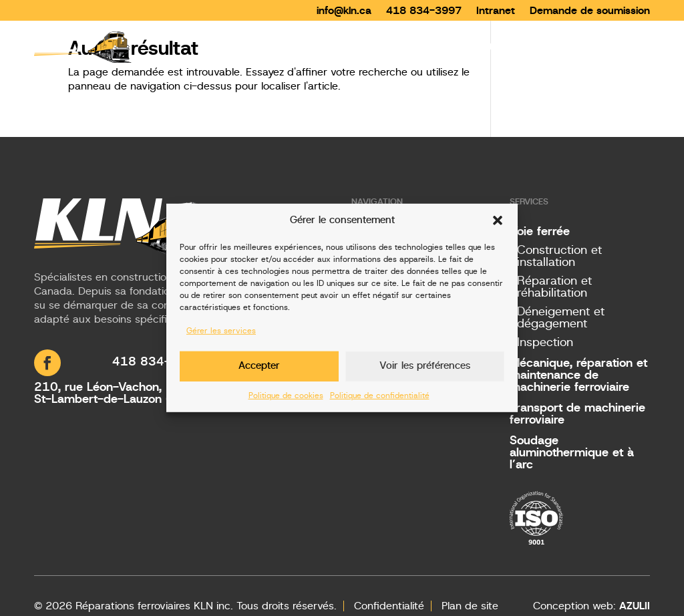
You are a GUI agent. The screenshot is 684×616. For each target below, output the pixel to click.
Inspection (545, 343)
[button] (498, 220)
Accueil (362, 45)
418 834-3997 (424, 10)
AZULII (635, 606)
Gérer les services (221, 331)
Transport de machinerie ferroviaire (577, 414)
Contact (628, 45)
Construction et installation (559, 257)
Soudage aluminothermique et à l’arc (572, 453)
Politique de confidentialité (380, 395)
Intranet (496, 10)
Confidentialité (389, 606)
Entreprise (499, 45)
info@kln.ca (344, 10)
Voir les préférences (425, 366)
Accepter (259, 366)
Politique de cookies (286, 395)
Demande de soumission (590, 10)
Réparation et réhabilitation (554, 287)
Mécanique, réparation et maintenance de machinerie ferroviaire (578, 375)
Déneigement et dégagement (561, 318)
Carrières (567, 45)
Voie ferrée (540, 232)
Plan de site (470, 606)
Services (420, 45)
